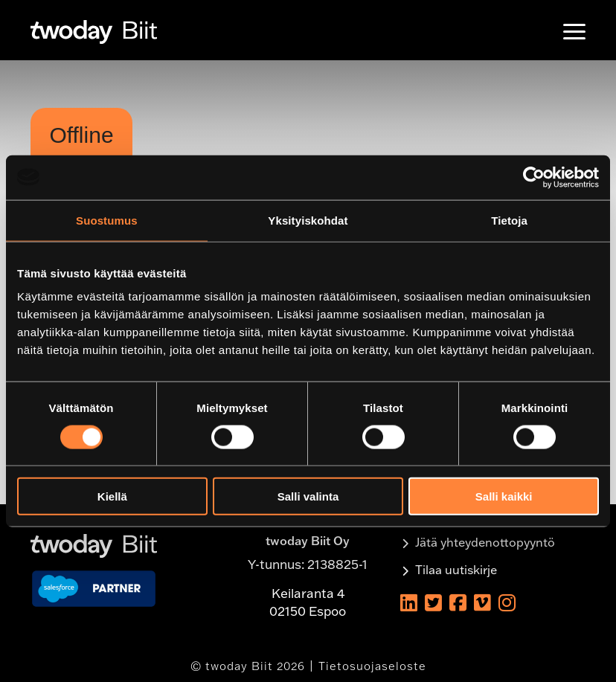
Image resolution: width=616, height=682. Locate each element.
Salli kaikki (504, 496)
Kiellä (112, 496)
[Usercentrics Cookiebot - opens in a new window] (534, 177)
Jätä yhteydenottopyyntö (485, 542)
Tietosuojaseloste (372, 666)
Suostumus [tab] (107, 220)
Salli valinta (308, 496)
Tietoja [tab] (509, 220)
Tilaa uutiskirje (456, 570)
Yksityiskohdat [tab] (308, 220)
